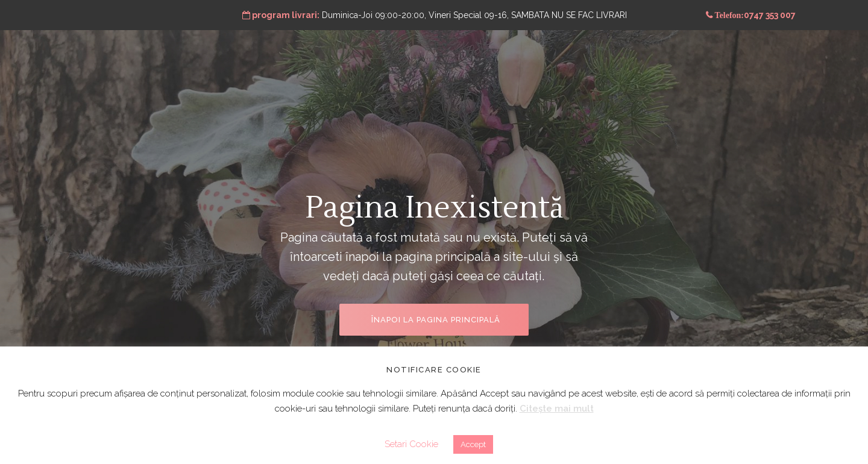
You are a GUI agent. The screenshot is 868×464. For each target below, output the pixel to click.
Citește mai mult (557, 409)
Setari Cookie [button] (411, 444)
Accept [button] (473, 444)
